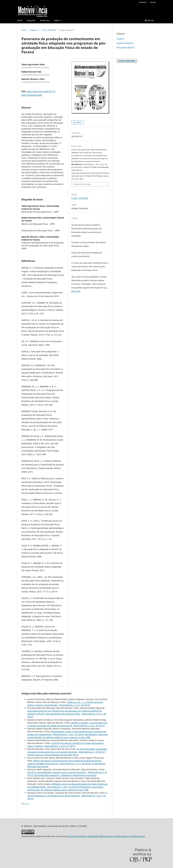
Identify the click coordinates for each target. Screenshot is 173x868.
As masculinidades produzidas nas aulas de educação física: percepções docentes (67, 750)
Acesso (153, 2)
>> (28, 804)
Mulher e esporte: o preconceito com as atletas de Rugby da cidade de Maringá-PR (67, 724)
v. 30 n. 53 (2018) (48, 30)
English (120, 39)
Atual (20, 20)
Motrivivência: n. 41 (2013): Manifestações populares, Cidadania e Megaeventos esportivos (67, 774)
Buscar (149, 20)
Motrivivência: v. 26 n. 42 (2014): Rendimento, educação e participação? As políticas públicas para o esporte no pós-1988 (68, 736)
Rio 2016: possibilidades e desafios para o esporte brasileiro (57, 772)
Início (24, 30)
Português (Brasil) (125, 48)
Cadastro (143, 2)
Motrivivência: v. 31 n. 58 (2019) (75, 705)
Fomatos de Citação (82, 184)
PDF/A (78, 122)
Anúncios (45, 20)
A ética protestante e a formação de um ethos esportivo (67, 794)
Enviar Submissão (127, 61)
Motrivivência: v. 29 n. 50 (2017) (89, 726)
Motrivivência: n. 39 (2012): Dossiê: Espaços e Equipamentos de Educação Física (66, 753)
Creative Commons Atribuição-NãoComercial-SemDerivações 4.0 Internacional (107, 836)
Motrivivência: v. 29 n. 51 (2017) (60, 746)
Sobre (57, 20)
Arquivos (31, 20)
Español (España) (125, 43)
